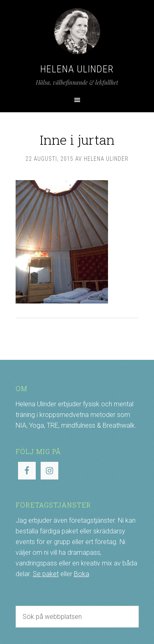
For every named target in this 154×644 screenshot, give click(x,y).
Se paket (46, 574)
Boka (82, 574)
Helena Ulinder (77, 69)
